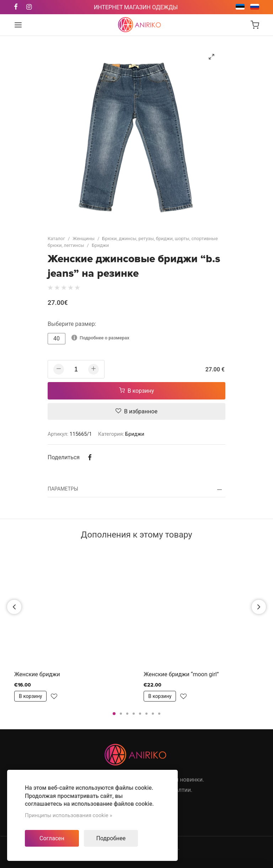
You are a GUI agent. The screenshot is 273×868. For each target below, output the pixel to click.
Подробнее (111, 838)
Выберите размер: (72, 324)
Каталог (56, 239)
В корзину (137, 391)
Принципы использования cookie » (69, 815)
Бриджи (100, 245)
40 (57, 338)
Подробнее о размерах (100, 338)
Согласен (52, 838)
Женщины (84, 239)
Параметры (63, 489)
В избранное (136, 411)
